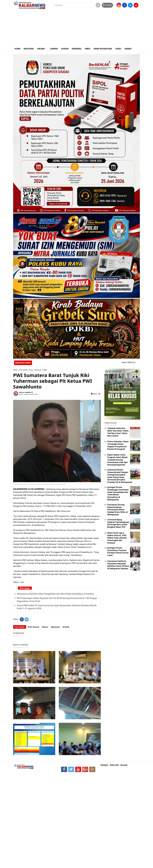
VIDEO (118, 49)
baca (94, 394)
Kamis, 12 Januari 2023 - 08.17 (29, 394)
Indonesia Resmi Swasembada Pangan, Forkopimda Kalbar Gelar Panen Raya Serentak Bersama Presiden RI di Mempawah (120, 476)
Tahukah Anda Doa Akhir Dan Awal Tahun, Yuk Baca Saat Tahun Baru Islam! (118, 432)
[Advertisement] (76, 28)
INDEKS (128, 49)
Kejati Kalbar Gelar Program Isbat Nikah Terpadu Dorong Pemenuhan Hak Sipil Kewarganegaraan (117, 460)
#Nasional (55, 627)
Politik (45, 370)
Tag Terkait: (20, 627)
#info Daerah (33, 627)
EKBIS (88, 49)
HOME (17, 49)
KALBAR (41, 49)
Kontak (124, 765)
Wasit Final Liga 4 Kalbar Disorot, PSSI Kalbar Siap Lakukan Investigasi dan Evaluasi (117, 538)
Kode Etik (114, 765)
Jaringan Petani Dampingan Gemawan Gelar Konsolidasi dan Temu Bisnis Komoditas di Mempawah (118, 493)
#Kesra (45, 627)
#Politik (66, 627)
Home (15, 370)
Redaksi (104, 765)
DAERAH (54, 49)
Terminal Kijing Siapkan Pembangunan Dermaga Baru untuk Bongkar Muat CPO (118, 523)
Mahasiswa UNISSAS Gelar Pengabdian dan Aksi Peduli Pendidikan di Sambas (55, 594)
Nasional (38, 370)
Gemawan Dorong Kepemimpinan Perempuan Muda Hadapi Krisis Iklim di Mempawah (117, 510)
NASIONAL (29, 49)
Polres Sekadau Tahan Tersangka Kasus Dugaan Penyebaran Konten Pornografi (118, 445)
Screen (107, 5)
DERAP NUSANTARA (103, 49)
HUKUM (65, 49)
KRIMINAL (77, 49)
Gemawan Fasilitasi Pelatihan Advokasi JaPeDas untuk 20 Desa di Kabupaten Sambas (118, 565)
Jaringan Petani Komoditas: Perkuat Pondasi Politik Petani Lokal (118, 552)
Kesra (31, 370)
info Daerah (23, 370)
